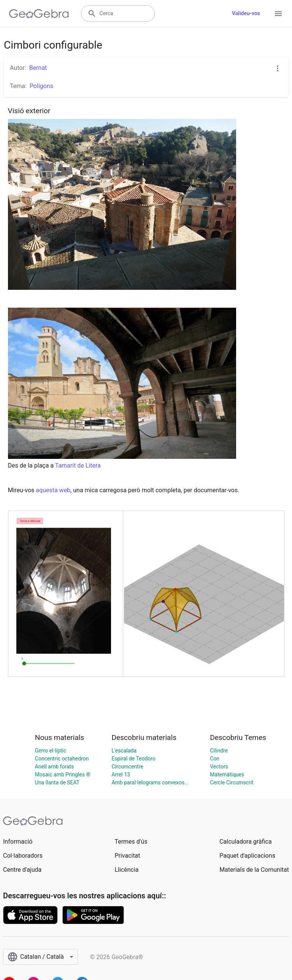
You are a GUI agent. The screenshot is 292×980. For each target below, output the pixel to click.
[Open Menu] (278, 14)
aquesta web (53, 490)
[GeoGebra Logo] (39, 14)
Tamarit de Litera (78, 465)
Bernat (38, 68)
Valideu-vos (246, 13)
